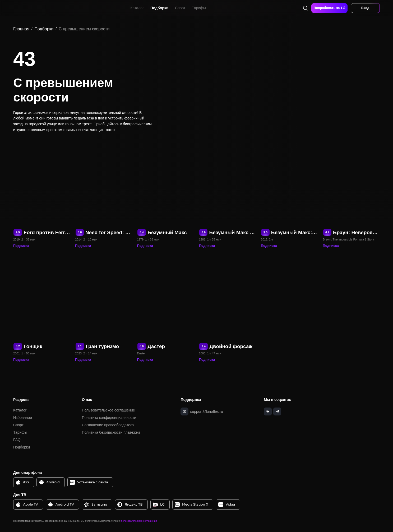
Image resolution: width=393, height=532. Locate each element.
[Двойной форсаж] (228, 308)
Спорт (180, 8)
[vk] (267, 411)
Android (49, 482)
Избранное (23, 417)
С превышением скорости (84, 29)
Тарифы (199, 8)
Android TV (61, 504)
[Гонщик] (42, 308)
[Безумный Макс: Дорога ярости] (289, 194)
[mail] (184, 411)
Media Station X (191, 504)
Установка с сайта (89, 482)
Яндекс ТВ (130, 504)
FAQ (17, 439)
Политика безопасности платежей (111, 432)
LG (159, 504)
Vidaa (227, 504)
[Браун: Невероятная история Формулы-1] (351, 194)
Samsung (96, 504)
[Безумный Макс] (166, 194)
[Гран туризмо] (104, 308)
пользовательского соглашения (139, 520)
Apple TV (27, 504)
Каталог (138, 8)
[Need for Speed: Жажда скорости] (104, 194)
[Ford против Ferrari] (42, 194)
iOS (22, 482)
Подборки (160, 8)
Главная (21, 29)
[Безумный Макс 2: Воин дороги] (228, 194)
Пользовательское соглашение (108, 410)
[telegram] (276, 411)
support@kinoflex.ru (206, 411)
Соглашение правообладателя (108, 424)
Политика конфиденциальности (109, 417)
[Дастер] (166, 308)
